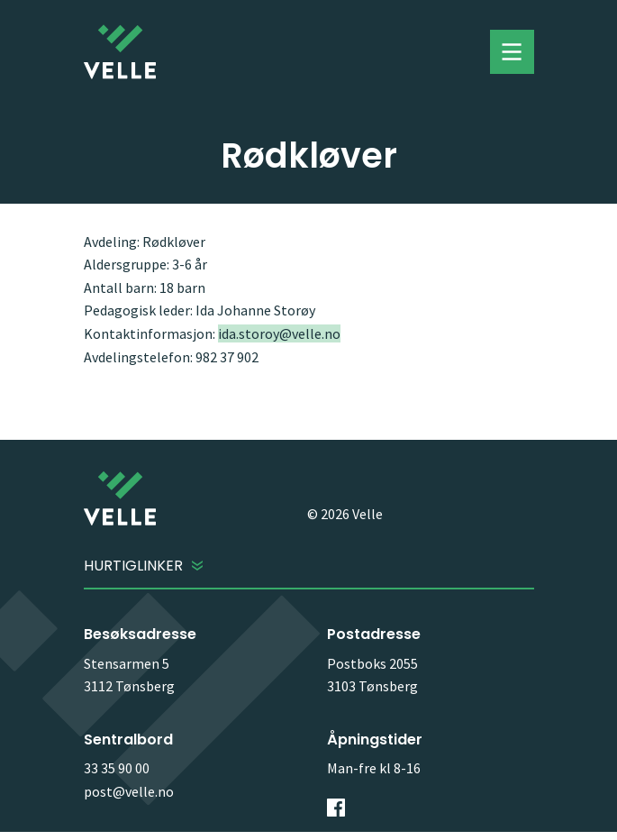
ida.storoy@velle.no (279, 333)
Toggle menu (512, 52)
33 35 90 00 (117, 768)
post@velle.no (129, 791)
